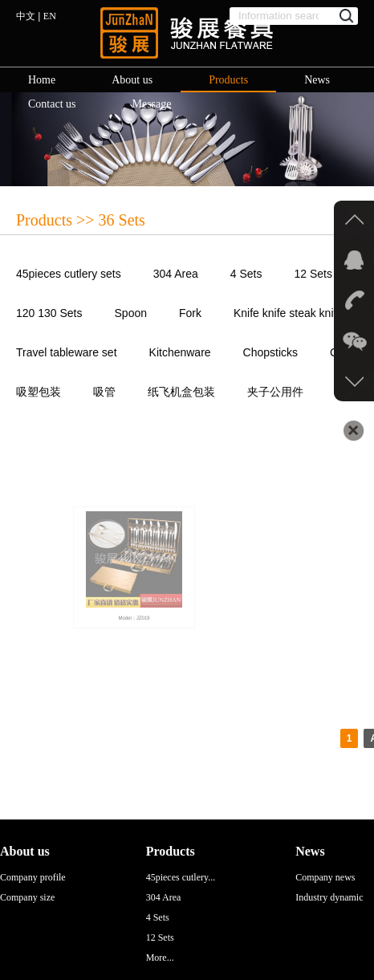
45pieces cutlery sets (69, 274)
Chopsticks (270, 352)
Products (228, 80)
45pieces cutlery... (181, 877)
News (317, 80)
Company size (27, 897)
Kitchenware (180, 352)
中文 (26, 16)
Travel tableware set (67, 352)
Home (42, 80)
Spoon (131, 313)
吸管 (104, 392)
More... (160, 958)
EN (50, 16)
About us (132, 80)
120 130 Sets (49, 313)
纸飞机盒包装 (181, 392)
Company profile (33, 877)
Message (152, 104)
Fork (190, 313)
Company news (325, 877)
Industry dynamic (329, 897)
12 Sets (313, 274)
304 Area (176, 274)
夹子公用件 (275, 392)
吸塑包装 (39, 392)
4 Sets (246, 274)
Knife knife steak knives (292, 313)
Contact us (52, 104)
